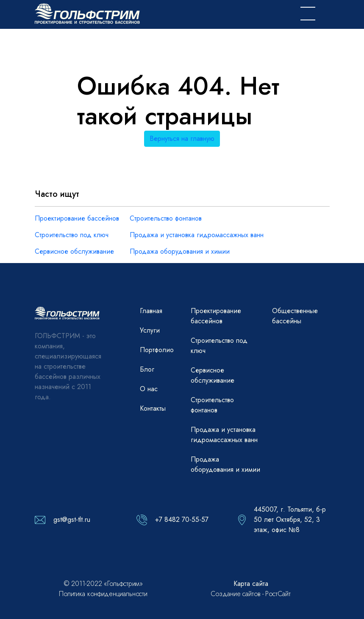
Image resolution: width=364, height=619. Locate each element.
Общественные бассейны (295, 316)
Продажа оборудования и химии (180, 251)
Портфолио (157, 350)
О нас (149, 389)
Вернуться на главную (182, 139)
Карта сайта (251, 584)
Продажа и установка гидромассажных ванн (197, 235)
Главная (151, 311)
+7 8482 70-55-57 (182, 520)
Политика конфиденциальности (103, 594)
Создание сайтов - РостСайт (250, 594)
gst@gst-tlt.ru (72, 520)
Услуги (150, 330)
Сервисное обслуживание (74, 251)
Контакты (153, 408)
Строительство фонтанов (166, 218)
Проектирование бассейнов (77, 218)
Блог (147, 369)
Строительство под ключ (72, 235)
